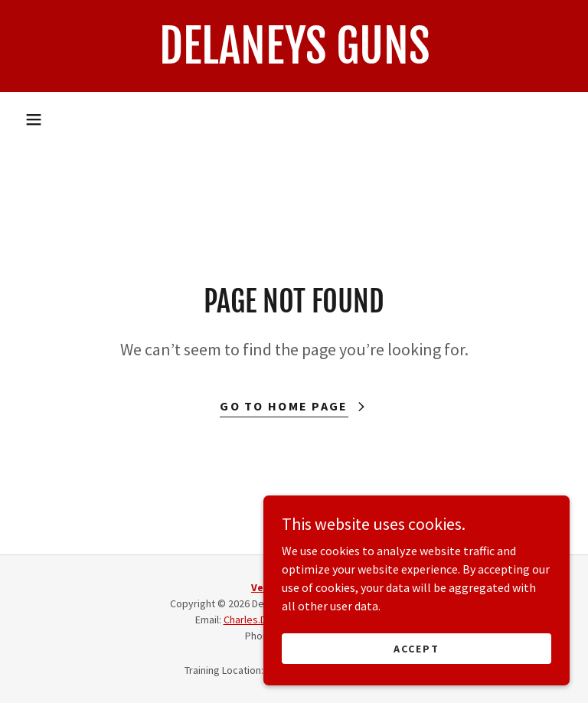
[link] (294, 59)
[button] (34, 119)
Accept (416, 648)
